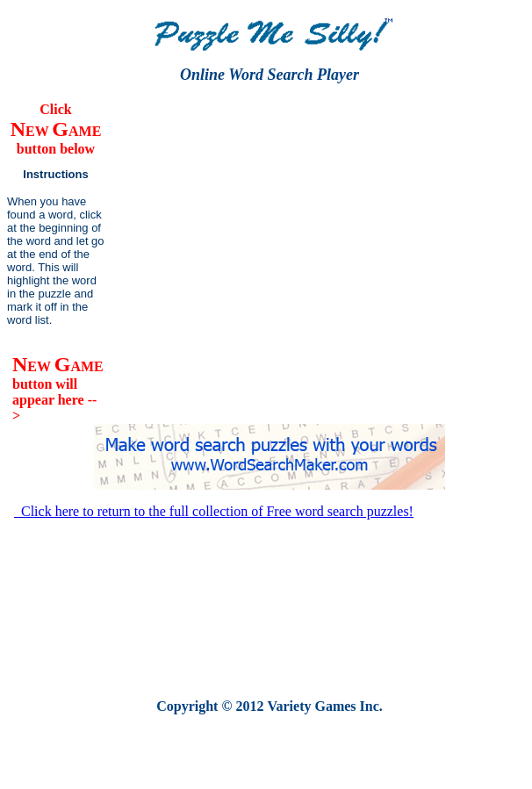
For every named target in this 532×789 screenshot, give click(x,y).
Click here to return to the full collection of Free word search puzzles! (214, 511)
